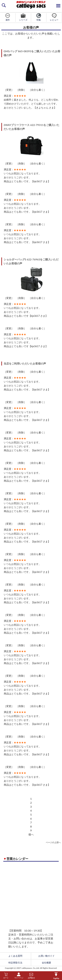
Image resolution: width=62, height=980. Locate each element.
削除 (21, 90)
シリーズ (23, 17)
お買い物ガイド (46, 956)
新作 (8, 17)
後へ (31, 834)
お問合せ (31, 976)
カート (6, 976)
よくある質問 (15, 956)
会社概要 (46, 963)
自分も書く (37, 90)
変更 (9, 90)
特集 (39, 17)
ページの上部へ (53, 842)
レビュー (54, 17)
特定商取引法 (15, 963)
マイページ (19, 976)
